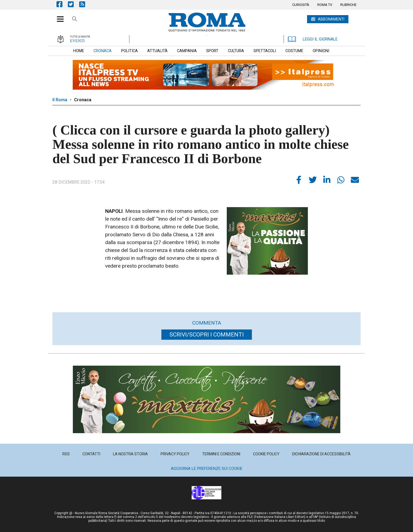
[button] (58, 16)
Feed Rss (85, 4)
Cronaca (83, 100)
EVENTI (77, 41)
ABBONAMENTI (331, 19)
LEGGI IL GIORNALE (313, 39)
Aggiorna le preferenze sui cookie (207, 469)
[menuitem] (301, 5)
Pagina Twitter (74, 4)
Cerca (75, 20)
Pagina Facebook (62, 4)
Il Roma (60, 100)
